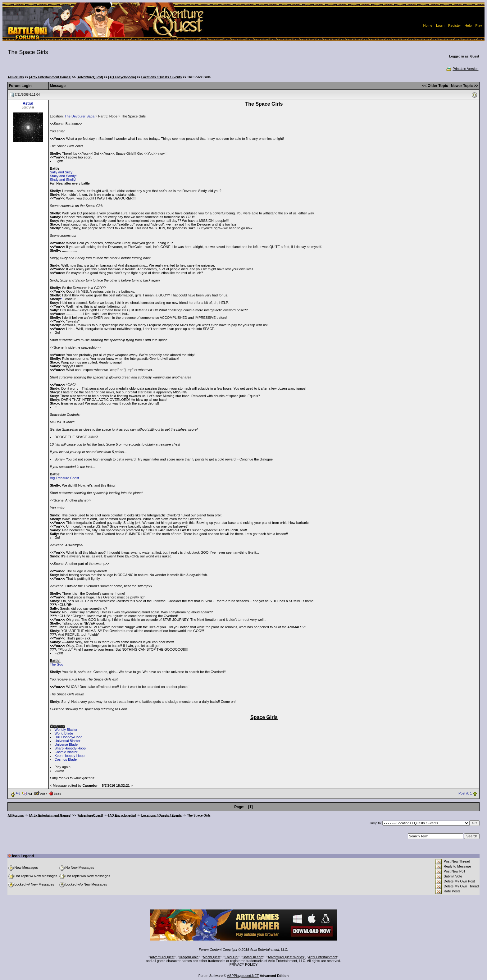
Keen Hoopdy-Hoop (70, 756)
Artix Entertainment (323, 957)
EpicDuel (231, 957)
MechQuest (212, 957)
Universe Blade (66, 744)
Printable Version (462, 69)
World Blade (64, 733)
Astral (28, 103)
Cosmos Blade (66, 759)
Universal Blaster (68, 741)
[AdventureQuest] (90, 77)
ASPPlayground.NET (243, 976)
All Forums (16, 77)
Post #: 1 (465, 793)
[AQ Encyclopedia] (122, 77)
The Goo (57, 664)
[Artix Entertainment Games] (50, 77)
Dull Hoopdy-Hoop (69, 737)
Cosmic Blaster (66, 752)
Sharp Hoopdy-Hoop (70, 748)
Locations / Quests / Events (162, 77)
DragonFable (189, 957)
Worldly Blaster (66, 730)
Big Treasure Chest (65, 478)
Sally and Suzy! (62, 172)
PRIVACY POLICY (244, 964)
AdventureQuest (162, 957)
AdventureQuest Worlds (286, 957)
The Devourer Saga (80, 116)
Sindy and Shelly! (63, 180)
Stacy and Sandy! (63, 176)
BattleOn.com (253, 957)
